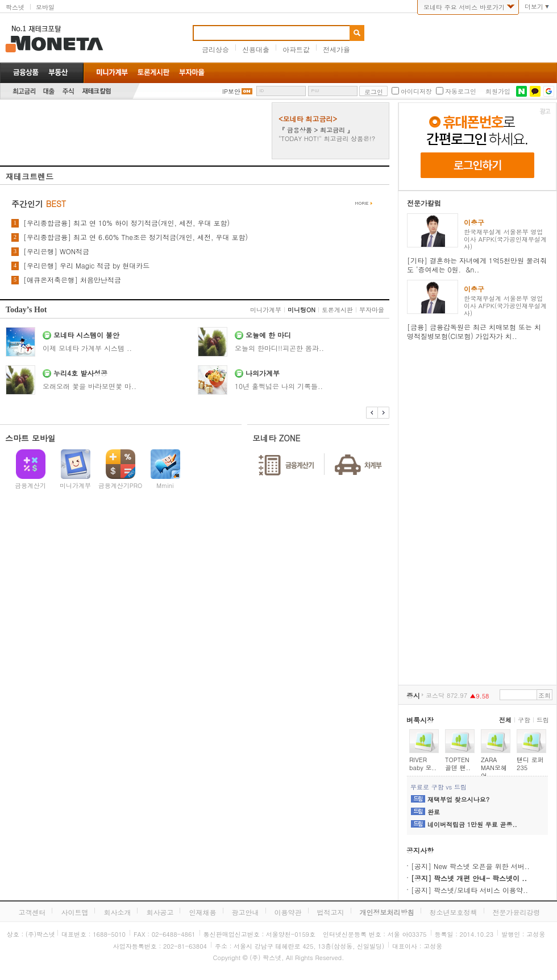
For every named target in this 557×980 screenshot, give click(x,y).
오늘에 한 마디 (268, 335)
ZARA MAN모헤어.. (494, 768)
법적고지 (331, 912)
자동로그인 (461, 92)
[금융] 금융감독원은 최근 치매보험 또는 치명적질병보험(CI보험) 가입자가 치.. (474, 331)
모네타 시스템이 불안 (86, 335)
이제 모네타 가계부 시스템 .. (87, 348)
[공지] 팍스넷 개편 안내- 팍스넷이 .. (469, 878)
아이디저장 (416, 92)
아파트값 (296, 49)
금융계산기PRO (120, 485)
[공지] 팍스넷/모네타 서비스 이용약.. (469, 890)
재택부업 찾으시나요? (458, 800)
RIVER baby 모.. (423, 764)
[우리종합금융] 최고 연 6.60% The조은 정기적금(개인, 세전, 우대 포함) (136, 237)
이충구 (474, 222)
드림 (543, 720)
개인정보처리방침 (387, 912)
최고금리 (24, 91)
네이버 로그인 (521, 91)
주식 (68, 91)
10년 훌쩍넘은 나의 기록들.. (279, 386)
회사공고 (160, 912)
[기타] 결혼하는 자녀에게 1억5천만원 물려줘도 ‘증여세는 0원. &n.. (477, 265)
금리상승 (215, 49)
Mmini (165, 485)
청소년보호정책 (454, 912)
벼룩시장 (420, 720)
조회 (544, 695)
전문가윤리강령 (517, 912)
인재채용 (202, 912)
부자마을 (372, 310)
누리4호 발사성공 (80, 373)
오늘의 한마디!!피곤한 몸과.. (279, 348)
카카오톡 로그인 (535, 91)
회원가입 (498, 92)
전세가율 (336, 49)
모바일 (45, 7)
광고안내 (246, 912)
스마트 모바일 (30, 438)
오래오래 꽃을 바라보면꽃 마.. (90, 386)
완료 (434, 812)
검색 (357, 33)
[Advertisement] (135, 131)
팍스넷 (15, 7)
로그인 (374, 92)
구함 (524, 720)
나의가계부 (263, 373)
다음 (383, 413)
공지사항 (420, 850)
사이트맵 (74, 912)
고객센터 (32, 912)
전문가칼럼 (424, 203)
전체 (505, 720)
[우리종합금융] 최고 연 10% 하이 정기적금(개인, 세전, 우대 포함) (126, 223)
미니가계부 (266, 310)
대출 (49, 91)
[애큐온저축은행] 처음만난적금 (72, 280)
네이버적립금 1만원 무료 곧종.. (472, 825)
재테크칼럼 (97, 91)
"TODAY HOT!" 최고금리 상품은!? (327, 138)
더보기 (534, 7)
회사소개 (117, 912)
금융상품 (26, 72)
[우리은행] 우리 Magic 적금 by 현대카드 (86, 266)
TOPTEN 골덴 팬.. (458, 764)
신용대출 (256, 49)
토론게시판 (337, 310)
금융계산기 (30, 485)
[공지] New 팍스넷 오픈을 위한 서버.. (470, 866)
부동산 (58, 72)
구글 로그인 (549, 91)
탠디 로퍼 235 (530, 764)
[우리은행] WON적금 (56, 251)
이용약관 (288, 912)
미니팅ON (302, 310)
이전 (372, 413)
